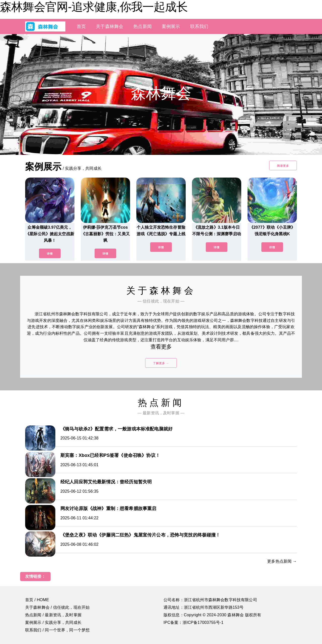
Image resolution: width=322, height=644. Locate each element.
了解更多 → (161, 363)
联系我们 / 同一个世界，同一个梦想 (57, 630)
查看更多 (161, 347)
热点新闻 (143, 26)
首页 (81, 26)
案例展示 (171, 26)
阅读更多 (283, 166)
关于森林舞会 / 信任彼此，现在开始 (57, 607)
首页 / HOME (37, 600)
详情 (50, 254)
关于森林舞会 (110, 26)
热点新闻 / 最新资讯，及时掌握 (53, 615)
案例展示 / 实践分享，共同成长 (53, 622)
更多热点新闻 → (282, 561)
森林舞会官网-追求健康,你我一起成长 (94, 7)
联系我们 (199, 26)
